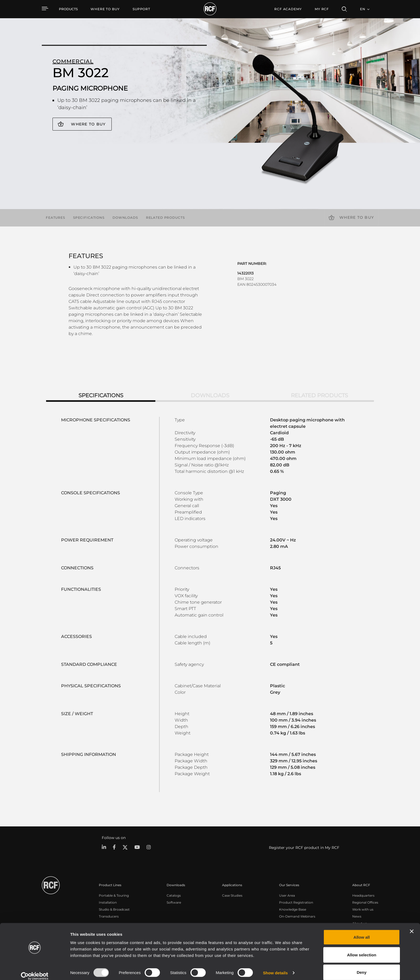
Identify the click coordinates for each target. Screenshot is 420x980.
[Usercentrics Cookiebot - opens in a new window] (35, 970)
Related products (165, 218)
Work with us (363, 909)
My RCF (322, 9)
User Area (287, 895)
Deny (362, 966)
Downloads (125, 218)
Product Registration (296, 902)
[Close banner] (412, 925)
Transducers (109, 916)
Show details (275, 966)
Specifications (89, 218)
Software (174, 902)
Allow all (362, 931)
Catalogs (174, 895)
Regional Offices (365, 902)
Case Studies (232, 895)
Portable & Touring (114, 895)
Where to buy (88, 124)
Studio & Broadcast (114, 909)
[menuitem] (105, 9)
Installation (108, 902)
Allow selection (361, 948)
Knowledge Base (293, 909)
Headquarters (363, 895)
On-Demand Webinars (297, 916)
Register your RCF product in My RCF (304, 848)
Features (55, 218)
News (357, 916)
